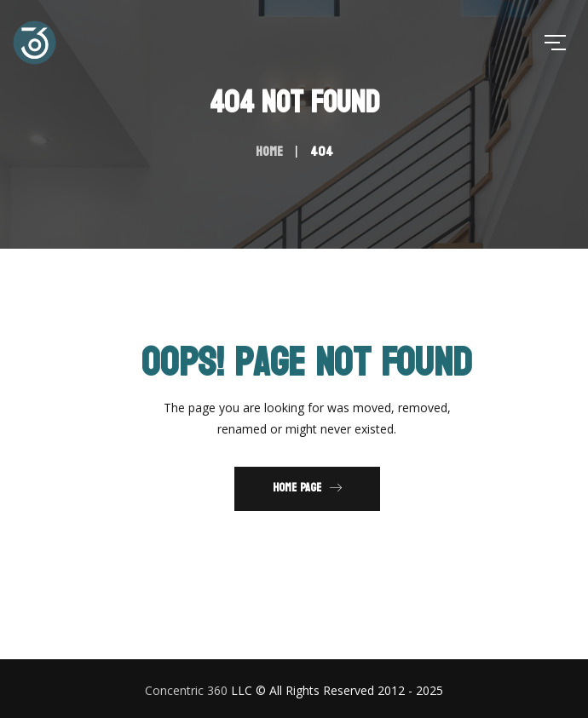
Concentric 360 (186, 690)
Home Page (307, 488)
